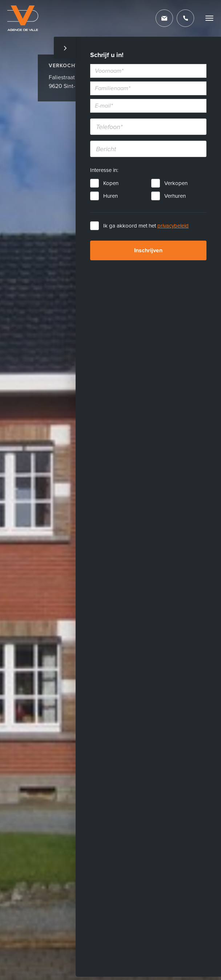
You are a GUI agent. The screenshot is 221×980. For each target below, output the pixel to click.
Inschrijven (148, 250)
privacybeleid (173, 226)
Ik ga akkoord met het (146, 226)
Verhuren (175, 196)
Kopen (111, 183)
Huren (110, 196)
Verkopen (176, 183)
